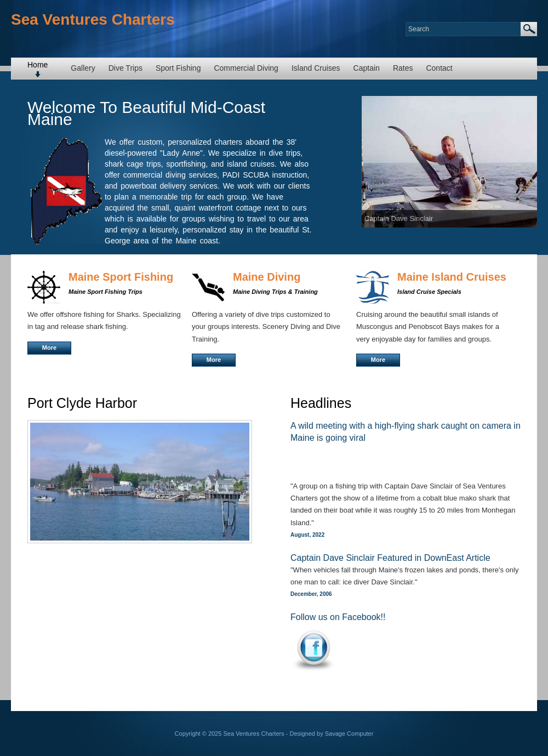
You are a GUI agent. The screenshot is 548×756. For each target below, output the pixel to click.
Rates (403, 68)
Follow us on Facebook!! (338, 617)
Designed (302, 734)
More (49, 348)
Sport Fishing (178, 68)
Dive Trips (125, 68)
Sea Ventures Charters (93, 19)
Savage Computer (349, 734)
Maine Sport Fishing (121, 277)
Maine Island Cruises (452, 277)
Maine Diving (267, 277)
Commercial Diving (246, 68)
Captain (367, 68)
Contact (439, 68)
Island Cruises (316, 68)
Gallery (83, 68)
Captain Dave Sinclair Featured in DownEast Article (390, 558)
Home (38, 65)
